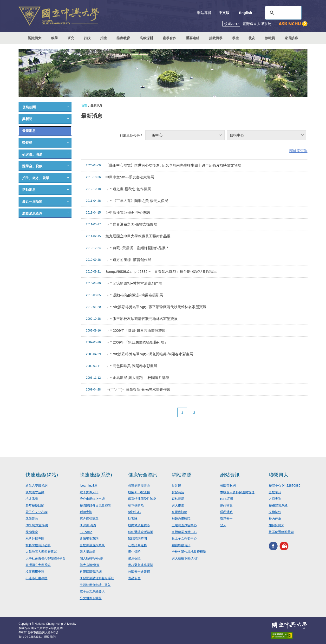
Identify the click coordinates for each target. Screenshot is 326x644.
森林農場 (178, 499)
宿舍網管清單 (89, 519)
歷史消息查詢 (32, 213)
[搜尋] (283, 13)
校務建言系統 (278, 505)
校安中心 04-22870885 (285, 485)
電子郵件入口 (89, 492)
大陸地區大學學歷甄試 (41, 552)
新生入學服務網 (36, 485)
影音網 (176, 485)
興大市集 (178, 505)
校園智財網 (228, 485)
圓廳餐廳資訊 (181, 545)
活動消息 (29, 190)
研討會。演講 (32, 154)
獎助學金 (32, 532)
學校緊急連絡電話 (141, 565)
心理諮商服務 (137, 545)
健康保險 (134, 558)
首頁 (84, 106)
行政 (87, 38)
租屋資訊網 (179, 512)
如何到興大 (277, 525)
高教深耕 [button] (146, 38)
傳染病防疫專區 (139, 485)
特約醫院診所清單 (141, 532)
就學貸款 (32, 519)
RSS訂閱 (226, 499)
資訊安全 (226, 519)
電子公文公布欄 (36, 512)
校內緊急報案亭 (139, 525)
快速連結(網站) (42, 475)
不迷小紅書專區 (36, 578)
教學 (54, 38)
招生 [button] (104, 38)
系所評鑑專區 (35, 538)
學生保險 (134, 552)
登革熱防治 (136, 505)
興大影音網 (284, 546)
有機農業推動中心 (184, 532)
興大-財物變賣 (90, 565)
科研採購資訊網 (91, 572)
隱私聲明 (226, 512)
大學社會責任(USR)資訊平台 (46, 558)
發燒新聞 (29, 107)
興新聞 (27, 119)
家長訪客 (291, 38)
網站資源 (182, 475)
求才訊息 (32, 499)
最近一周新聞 (32, 202)
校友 (252, 38)
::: (191, 13)
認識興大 (35, 38)
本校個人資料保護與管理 (237, 492)
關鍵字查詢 (298, 151)
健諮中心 (134, 512)
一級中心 (155, 135)
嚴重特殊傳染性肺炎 (142, 499)
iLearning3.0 (88, 485)
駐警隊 (133, 519)
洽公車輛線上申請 (92, 499)
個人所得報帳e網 (91, 558)
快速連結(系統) (96, 475)
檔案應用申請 (35, 572)
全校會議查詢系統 (92, 545)
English (246, 13)
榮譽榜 (27, 143)
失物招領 (275, 512)
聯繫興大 (279, 475)
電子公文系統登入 (92, 591)
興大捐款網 (88, 552)
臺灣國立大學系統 (38, 565)
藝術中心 (237, 135)
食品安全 (134, 578)
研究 (71, 38)
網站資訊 (230, 475)
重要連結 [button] (193, 38)
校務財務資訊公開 (38, 545)
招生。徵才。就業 (36, 178)
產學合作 (170, 38)
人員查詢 (275, 499)
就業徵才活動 (35, 492)
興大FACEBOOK (273, 546)
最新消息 (29, 131)
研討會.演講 (88, 525)
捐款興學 (216, 38)
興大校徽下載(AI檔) (185, 558)
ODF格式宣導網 (37, 525)
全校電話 (275, 492)
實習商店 (178, 492)
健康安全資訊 (143, 475)
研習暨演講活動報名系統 (97, 578)
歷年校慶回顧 (35, 505)
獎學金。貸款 (32, 166)
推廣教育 (123, 38)
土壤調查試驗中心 (184, 525)
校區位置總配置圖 (281, 532)
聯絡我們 (50, 637)
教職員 (270, 38)
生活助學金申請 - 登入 (95, 585)
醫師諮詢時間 (137, 538)
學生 (235, 38)
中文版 (224, 13)
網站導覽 (204, 13)
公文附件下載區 (91, 598)
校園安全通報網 (139, 572)
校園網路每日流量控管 (95, 505)
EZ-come (86, 532)
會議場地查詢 (89, 538)
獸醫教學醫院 (181, 519)
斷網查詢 (86, 512)
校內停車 (275, 519)
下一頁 (206, 412)
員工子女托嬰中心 (184, 538)
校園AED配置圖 (139, 492)
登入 (223, 525)
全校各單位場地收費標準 (189, 552)
